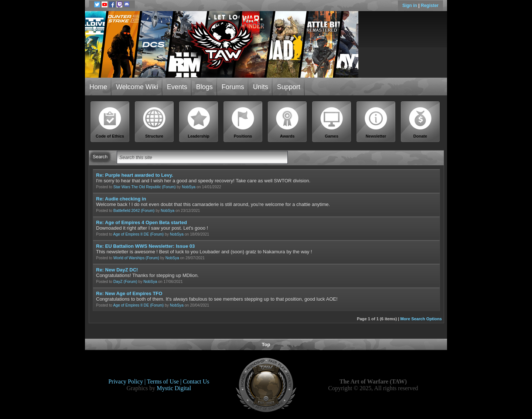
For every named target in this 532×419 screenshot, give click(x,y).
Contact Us (196, 381)
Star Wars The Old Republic (137, 187)
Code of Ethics (110, 123)
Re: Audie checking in (121, 199)
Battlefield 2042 (127, 211)
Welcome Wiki (137, 87)
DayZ (118, 282)
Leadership (199, 123)
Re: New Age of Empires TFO (129, 293)
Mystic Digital (174, 388)
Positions (243, 123)
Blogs (204, 87)
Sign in (410, 6)
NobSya (189, 187)
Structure (154, 123)
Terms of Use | (165, 381)
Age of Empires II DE (131, 234)
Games (332, 123)
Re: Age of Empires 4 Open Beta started (141, 222)
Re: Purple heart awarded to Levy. (135, 175)
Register (430, 6)
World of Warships (129, 258)
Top (266, 344)
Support (289, 87)
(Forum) (169, 187)
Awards (287, 123)
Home (98, 87)
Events (177, 87)
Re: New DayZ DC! (117, 270)
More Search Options (421, 319)
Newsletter (376, 123)
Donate (420, 123)
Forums (233, 87)
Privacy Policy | (128, 381)
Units (261, 87)
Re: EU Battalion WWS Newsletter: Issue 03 (145, 246)
